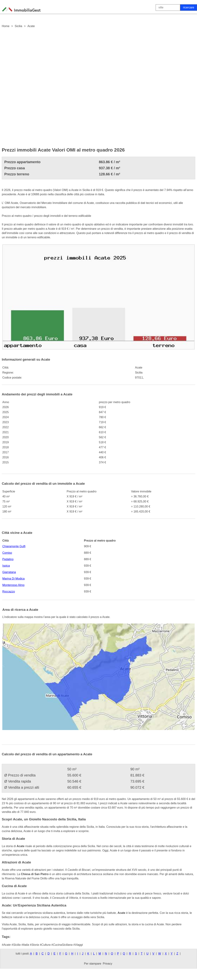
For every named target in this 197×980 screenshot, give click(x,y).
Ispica (6, 566)
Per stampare (93, 964)
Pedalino (8, 559)
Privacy (107, 964)
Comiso (7, 553)
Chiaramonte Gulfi (14, 546)
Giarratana (9, 572)
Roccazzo (9, 591)
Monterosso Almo (13, 585)
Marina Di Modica (13, 579)
